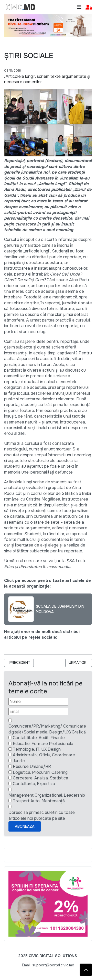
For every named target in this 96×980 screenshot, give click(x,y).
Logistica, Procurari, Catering (40, 772)
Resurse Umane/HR (32, 766)
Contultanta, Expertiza (34, 784)
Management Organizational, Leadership (47, 795)
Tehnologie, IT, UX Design (37, 749)
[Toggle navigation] (79, 7)
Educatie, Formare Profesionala (43, 744)
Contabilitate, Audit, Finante (39, 738)
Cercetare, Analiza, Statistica (40, 778)
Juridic (19, 761)
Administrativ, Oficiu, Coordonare (44, 755)
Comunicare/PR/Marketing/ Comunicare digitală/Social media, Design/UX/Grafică (47, 729)
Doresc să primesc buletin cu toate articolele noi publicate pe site (42, 815)
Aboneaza (25, 826)
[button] (89, 7)
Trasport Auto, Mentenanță (39, 801)
